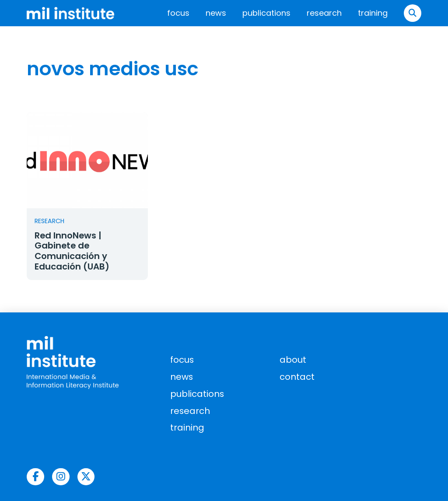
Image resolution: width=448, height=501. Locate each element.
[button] (413, 13)
